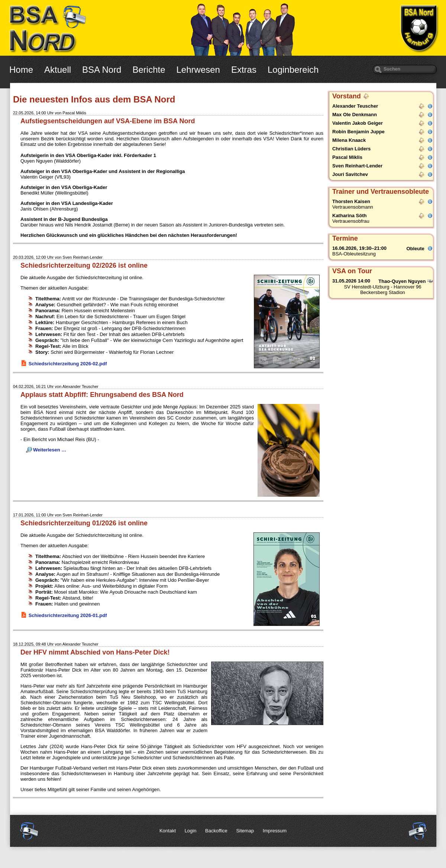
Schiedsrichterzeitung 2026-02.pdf (68, 364)
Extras (244, 70)
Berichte (149, 70)
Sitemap (245, 831)
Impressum (275, 831)
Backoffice (216, 831)
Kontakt (168, 831)
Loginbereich (293, 70)
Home (21, 70)
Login (191, 831)
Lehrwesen (198, 70)
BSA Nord (102, 70)
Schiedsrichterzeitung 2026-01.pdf (68, 615)
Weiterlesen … (50, 450)
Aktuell (58, 70)
